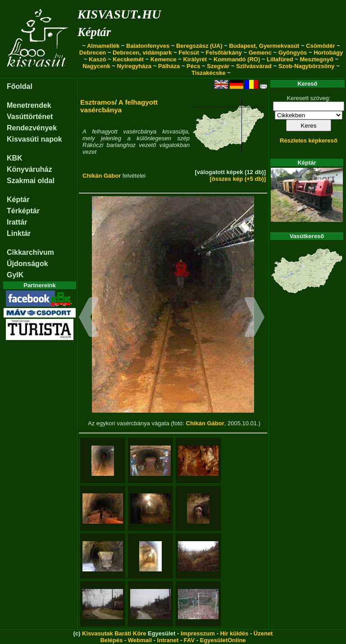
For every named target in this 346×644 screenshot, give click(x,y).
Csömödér (320, 46)
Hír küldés (234, 633)
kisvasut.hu (119, 12)
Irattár (17, 222)
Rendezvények (32, 128)
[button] (89, 318)
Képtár (94, 32)
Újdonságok (27, 264)
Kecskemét (128, 59)
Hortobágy (328, 53)
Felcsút (189, 53)
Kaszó (97, 59)
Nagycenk (96, 66)
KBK (15, 158)
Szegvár (218, 66)
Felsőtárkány (224, 53)
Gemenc (260, 53)
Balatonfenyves (148, 46)
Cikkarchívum (30, 252)
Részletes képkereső (309, 140)
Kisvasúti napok (34, 139)
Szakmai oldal (31, 181)
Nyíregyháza (134, 66)
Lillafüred (280, 59)
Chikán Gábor (102, 176)
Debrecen (93, 53)
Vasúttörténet (30, 117)
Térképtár (23, 211)
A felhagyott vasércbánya (119, 106)
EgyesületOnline (223, 640)
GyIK (15, 275)
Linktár (19, 233)
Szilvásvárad (254, 66)
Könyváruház (29, 169)
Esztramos (98, 102)
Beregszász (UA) (199, 46)
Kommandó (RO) (237, 59)
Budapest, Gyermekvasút (264, 46)
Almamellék (103, 46)
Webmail (140, 640)
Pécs (193, 66)
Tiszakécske (209, 73)
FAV (189, 640)
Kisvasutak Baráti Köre (114, 633)
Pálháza (169, 66)
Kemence (164, 59)
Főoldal (20, 86)
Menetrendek (29, 105)
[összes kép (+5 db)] (238, 179)
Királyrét (195, 59)
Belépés (111, 640)
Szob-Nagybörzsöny (307, 66)
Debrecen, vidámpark (142, 53)
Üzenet (263, 633)
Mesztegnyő (316, 59)
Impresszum (198, 633)
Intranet (168, 640)
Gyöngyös (293, 53)
